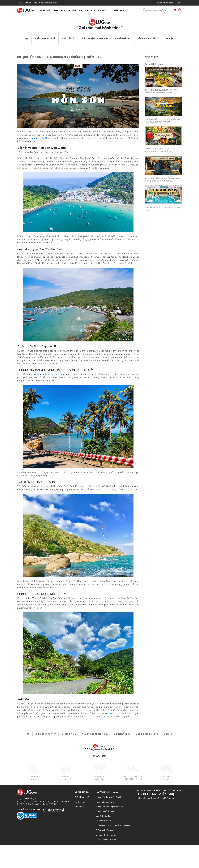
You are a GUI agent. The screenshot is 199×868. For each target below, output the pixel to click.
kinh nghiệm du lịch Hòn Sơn (43, 374)
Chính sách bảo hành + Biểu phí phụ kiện (113, 825)
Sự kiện (170, 39)
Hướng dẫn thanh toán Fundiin (109, 797)
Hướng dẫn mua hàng (105, 802)
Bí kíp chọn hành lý (45, 39)
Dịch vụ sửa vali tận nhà (106, 840)
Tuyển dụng (80, 802)
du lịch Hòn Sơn (41, 138)
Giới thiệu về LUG (82, 797)
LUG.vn (111, 713)
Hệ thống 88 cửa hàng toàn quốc (168, 3)
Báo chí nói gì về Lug (148, 39)
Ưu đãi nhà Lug (123, 39)
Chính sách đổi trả (104, 821)
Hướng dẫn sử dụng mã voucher (110, 807)
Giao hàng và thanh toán (107, 811)
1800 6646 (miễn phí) (133, 779)
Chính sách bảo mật (104, 830)
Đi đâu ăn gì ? (69, 39)
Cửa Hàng (79, 807)
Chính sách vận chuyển (106, 835)
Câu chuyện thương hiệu (95, 39)
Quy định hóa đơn (103, 816)
